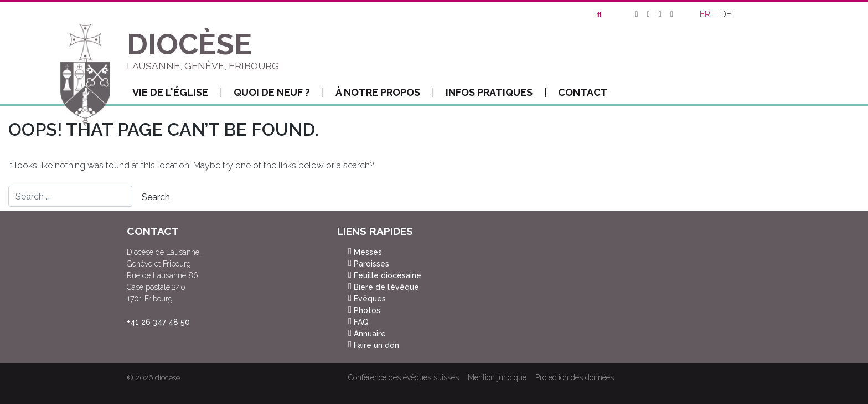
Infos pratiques (496, 93)
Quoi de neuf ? (279, 93)
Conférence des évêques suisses (404, 377)
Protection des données (575, 377)
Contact (583, 92)
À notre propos (385, 93)
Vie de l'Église (177, 93)
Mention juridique (497, 377)
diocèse (167, 377)
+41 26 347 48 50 (158, 322)
